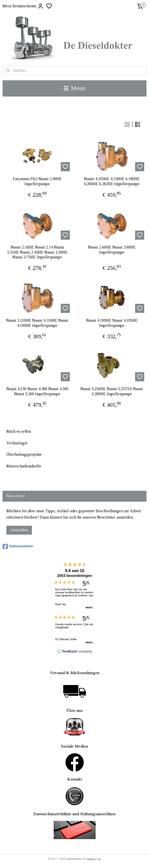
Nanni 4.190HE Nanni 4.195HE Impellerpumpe (112, 323)
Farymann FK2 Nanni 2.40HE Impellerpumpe (37, 181)
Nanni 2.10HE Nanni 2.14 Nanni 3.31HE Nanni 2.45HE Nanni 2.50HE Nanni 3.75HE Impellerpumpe (37, 252)
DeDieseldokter (18, 546)
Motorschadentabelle (24, 466)
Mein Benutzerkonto (23, 6)
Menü (75, 88)
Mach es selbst (19, 431)
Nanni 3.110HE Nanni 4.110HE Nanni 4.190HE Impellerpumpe (37, 323)
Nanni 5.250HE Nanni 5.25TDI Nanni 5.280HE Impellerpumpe (112, 391)
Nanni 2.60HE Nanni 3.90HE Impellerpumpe (112, 250)
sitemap (91, 859)
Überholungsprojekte (24, 454)
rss (99, 859)
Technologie (17, 443)
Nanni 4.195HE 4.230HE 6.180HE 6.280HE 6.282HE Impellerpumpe (112, 181)
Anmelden (19, 530)
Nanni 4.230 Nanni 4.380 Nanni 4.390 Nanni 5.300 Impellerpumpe (37, 391)
